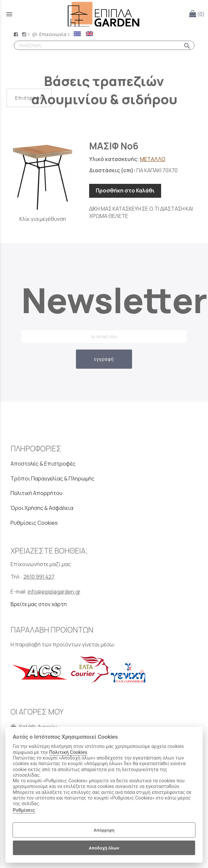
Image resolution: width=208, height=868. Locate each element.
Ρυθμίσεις (24, 810)
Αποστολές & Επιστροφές (43, 464)
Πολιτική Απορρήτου (36, 493)
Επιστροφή (29, 98)
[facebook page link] (17, 34)
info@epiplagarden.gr (54, 592)
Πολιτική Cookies (68, 752)
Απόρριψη (104, 830)
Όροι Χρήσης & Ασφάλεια (42, 508)
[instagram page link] (25, 34)
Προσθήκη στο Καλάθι (125, 190)
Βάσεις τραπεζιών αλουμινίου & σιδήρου (104, 90)
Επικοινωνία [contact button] (49, 34)
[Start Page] (104, 14)
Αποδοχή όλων (104, 848)
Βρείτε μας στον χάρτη (39, 604)
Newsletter (104, 300)
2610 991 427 (39, 577)
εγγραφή (104, 359)
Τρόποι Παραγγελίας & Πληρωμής (52, 478)
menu (9, 14)
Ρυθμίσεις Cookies (34, 523)
